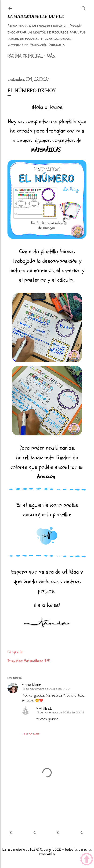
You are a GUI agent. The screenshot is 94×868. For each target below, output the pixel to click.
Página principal (25, 57)
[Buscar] (84, 7)
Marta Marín (31, 685)
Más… (52, 57)
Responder (31, 733)
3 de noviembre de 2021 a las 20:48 (61, 712)
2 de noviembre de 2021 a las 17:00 (47, 689)
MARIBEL (44, 708)
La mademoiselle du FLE (36, 16)
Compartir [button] (15, 652)
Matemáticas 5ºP (37, 661)
